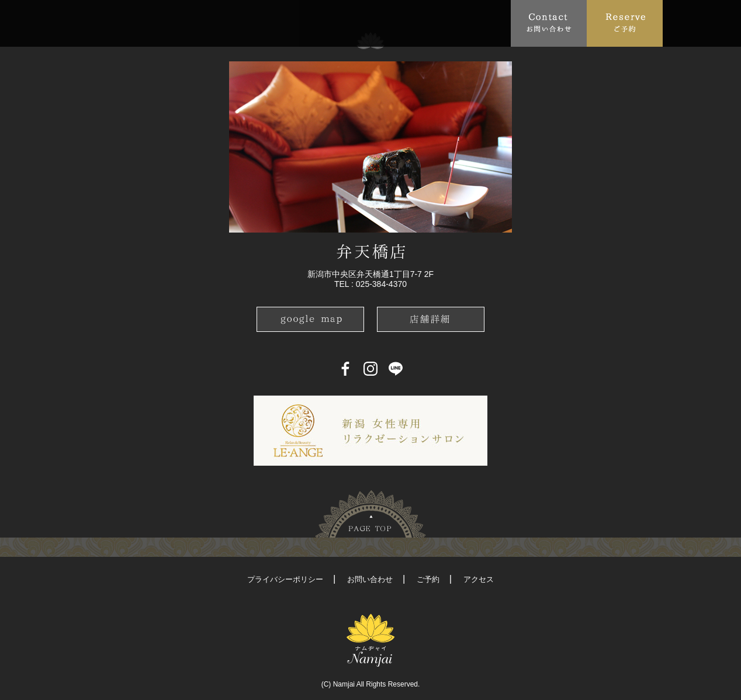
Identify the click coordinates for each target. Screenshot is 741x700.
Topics (187, 23)
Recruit (488, 23)
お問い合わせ (370, 579)
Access (331, 23)
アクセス (479, 579)
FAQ (286, 23)
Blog (438, 23)
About (134, 23)
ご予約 (428, 579)
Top (93, 23)
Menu (239, 23)
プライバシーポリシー (285, 579)
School (382, 23)
